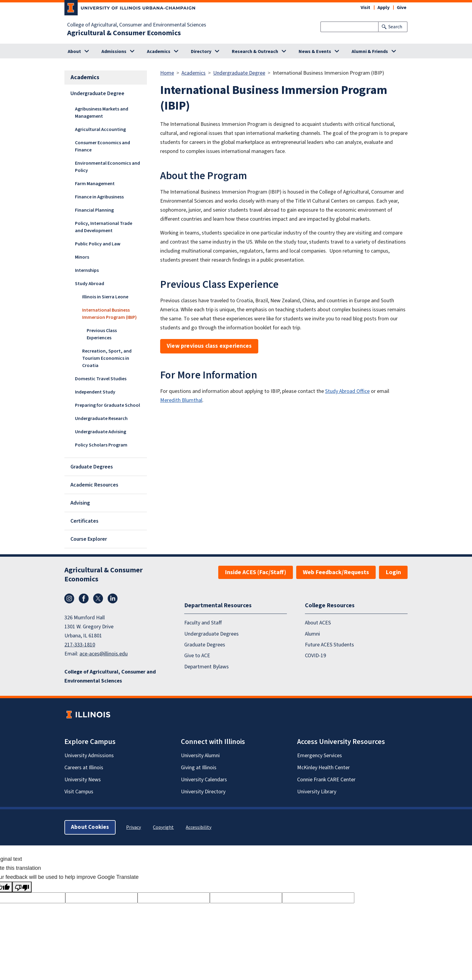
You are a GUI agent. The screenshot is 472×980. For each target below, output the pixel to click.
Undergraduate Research (101, 418)
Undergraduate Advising (101, 432)
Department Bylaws (206, 667)
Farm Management (95, 184)
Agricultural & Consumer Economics (124, 33)
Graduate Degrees (92, 467)
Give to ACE (197, 656)
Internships (87, 270)
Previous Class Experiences (102, 334)
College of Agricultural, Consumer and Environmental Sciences (137, 25)
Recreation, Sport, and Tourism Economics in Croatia (107, 358)
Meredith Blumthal (181, 400)
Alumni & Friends (370, 51)
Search (395, 27)
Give (402, 8)
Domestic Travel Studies (101, 379)
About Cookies (90, 827)
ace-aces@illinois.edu (104, 654)
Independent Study (95, 392)
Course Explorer (89, 539)
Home (167, 73)
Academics (159, 51)
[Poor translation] (22, 887)
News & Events (315, 51)
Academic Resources (94, 485)
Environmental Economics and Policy (107, 167)
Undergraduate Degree (97, 93)
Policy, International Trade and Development (104, 227)
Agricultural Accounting (100, 129)
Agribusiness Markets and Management (102, 113)
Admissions (114, 51)
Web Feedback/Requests (336, 572)
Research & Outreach (255, 51)
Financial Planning (94, 210)
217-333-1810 (80, 645)
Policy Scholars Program (101, 445)
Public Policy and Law (98, 244)
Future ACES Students (329, 645)
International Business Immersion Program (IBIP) (109, 314)
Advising (80, 503)
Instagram (69, 599)
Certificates (84, 521)
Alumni (312, 634)
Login (393, 572)
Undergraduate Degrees (211, 634)
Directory (201, 51)
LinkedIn (113, 599)
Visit (365, 8)
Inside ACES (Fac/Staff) (256, 572)
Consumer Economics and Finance (102, 146)
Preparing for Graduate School (107, 405)
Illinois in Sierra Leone (105, 297)
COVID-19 (315, 656)
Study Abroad (90, 284)
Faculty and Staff (203, 623)
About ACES (318, 623)
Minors (82, 257)
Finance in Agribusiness (99, 197)
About (74, 51)
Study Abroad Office (347, 391)
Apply (383, 8)
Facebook (84, 599)
